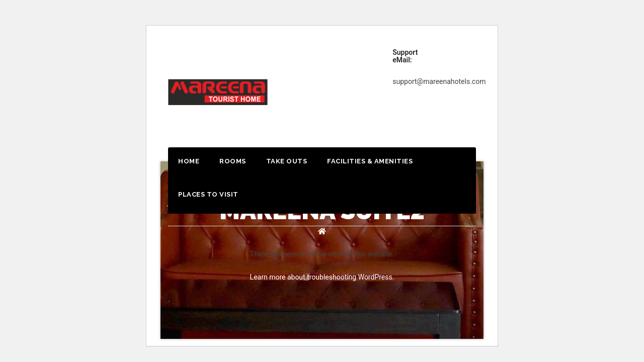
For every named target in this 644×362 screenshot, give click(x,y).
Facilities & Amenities (370, 161)
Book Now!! (469, 58)
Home (189, 161)
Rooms (233, 161)
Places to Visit (208, 194)
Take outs (287, 161)
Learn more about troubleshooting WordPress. (322, 277)
